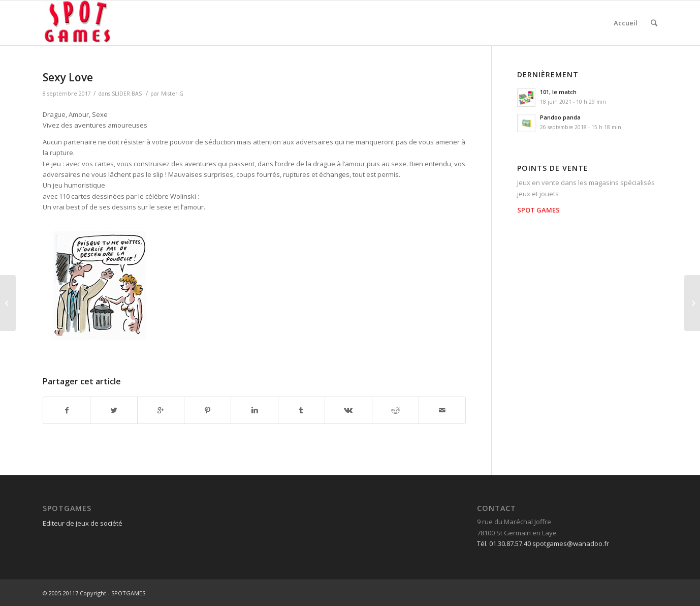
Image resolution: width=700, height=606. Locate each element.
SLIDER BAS (127, 94)
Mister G (172, 94)
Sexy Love (68, 77)
